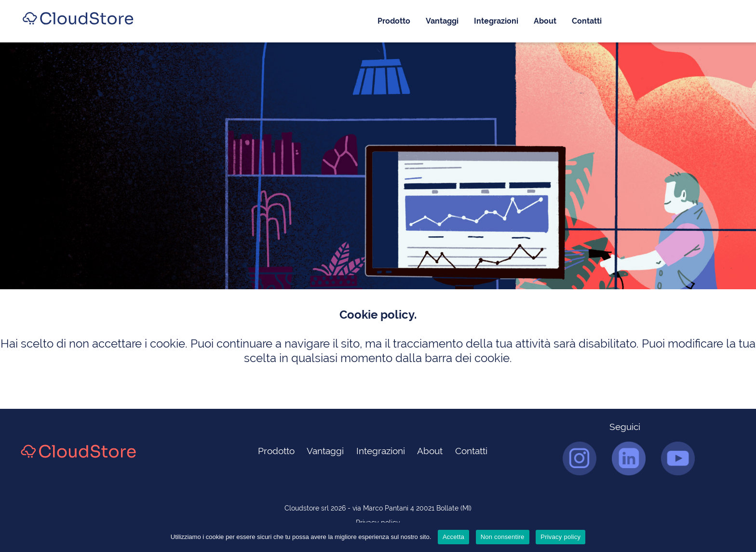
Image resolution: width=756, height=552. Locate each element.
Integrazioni (496, 21)
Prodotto (394, 21)
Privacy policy (560, 537)
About (545, 21)
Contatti (587, 21)
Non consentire (503, 537)
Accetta (453, 537)
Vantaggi (442, 21)
